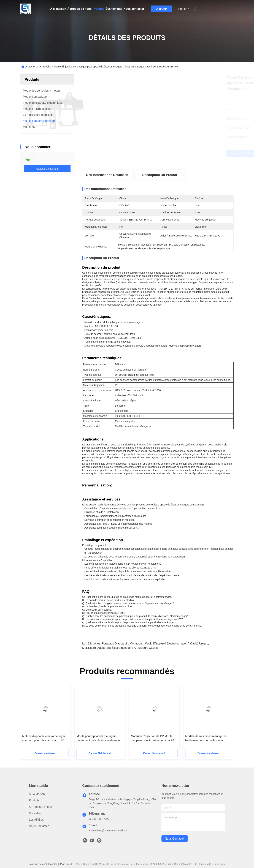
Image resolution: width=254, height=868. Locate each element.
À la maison (58, 9)
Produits (98, 9)
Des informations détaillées (107, 175)
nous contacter (175, 839)
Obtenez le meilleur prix (177, 154)
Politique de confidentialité (43, 864)
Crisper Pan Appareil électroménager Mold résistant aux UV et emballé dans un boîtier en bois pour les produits (128, 739)
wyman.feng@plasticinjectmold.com (108, 831)
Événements (114, 9)
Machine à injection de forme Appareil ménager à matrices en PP (183, 738)
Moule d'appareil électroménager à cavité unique (176, 643)
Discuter (161, 9)
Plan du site (67, 864)
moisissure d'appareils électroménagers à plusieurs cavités (120, 648)
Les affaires (36, 820)
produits (34, 800)
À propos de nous (79, 9)
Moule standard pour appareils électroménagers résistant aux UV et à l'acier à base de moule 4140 (75, 739)
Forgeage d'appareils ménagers (122, 643)
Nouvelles (35, 813)
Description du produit (160, 175)
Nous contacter (134, 9)
